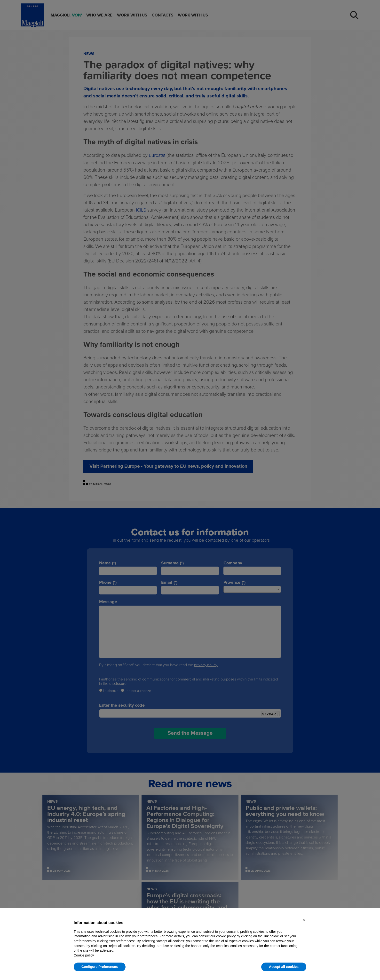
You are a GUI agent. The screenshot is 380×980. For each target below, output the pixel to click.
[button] (304, 920)
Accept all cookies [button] (284, 967)
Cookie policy (84, 955)
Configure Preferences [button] (100, 967)
